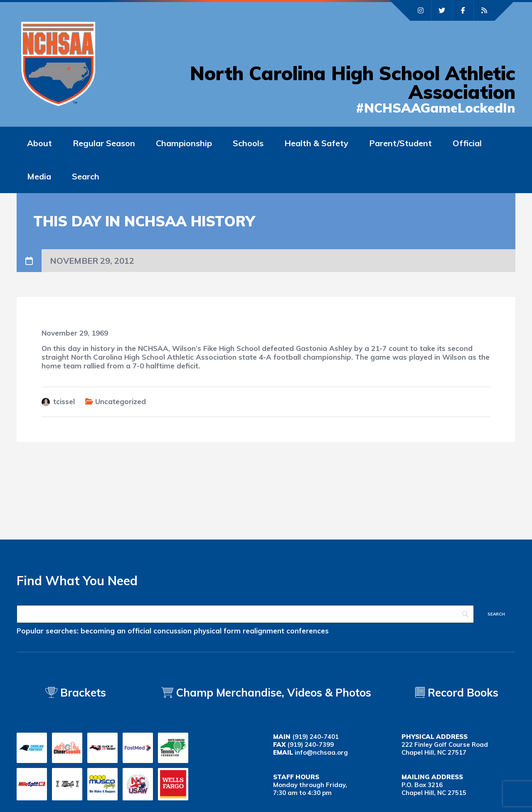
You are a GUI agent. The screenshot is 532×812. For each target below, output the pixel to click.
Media (39, 176)
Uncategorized (121, 401)
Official (467, 143)
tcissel (64, 401)
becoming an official (116, 631)
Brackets (76, 693)
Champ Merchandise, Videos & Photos (274, 693)
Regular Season (104, 143)
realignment (264, 631)
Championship (184, 143)
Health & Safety (316, 143)
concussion (172, 631)
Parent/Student (400, 143)
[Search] (245, 614)
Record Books (457, 693)
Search (86, 176)
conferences (308, 631)
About (39, 143)
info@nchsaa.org (321, 752)
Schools (248, 143)
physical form (217, 631)
